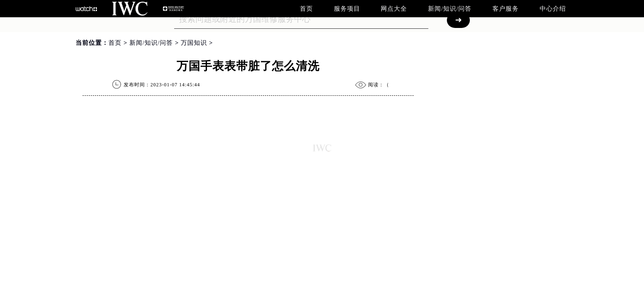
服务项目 (347, 9)
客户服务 (506, 9)
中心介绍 (553, 9)
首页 (306, 9)
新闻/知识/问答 (450, 9)
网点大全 (394, 9)
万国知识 (194, 43)
